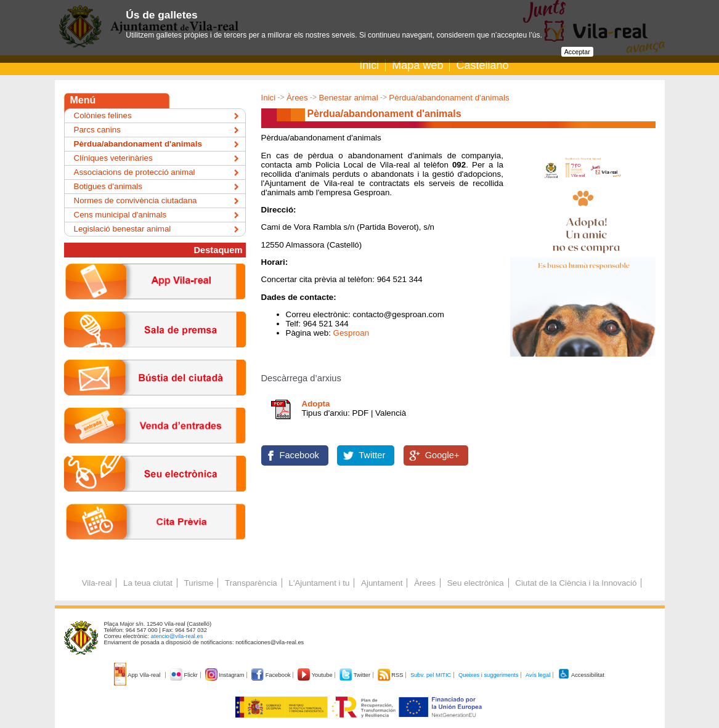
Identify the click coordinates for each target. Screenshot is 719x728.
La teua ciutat (148, 583)
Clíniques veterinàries (113, 158)
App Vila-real (138, 675)
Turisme (199, 583)
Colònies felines (103, 115)
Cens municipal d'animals (120, 215)
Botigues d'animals (108, 186)
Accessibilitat (581, 675)
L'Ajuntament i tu (319, 583)
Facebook (299, 455)
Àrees (297, 98)
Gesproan (351, 333)
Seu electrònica (476, 583)
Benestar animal (348, 98)
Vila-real (97, 583)
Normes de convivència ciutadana (136, 200)
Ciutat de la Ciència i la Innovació (576, 583)
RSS (391, 675)
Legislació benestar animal (123, 229)
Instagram (226, 675)
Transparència (251, 583)
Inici (369, 65)
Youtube (316, 675)
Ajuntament (382, 583)
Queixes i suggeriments (488, 675)
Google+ (442, 455)
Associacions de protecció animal (135, 172)
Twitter (372, 455)
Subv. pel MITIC (431, 675)
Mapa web (417, 65)
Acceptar (577, 52)
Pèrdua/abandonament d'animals (449, 98)
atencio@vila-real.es (177, 636)
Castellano (482, 65)
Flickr (185, 675)
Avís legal (538, 675)
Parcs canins (97, 130)
